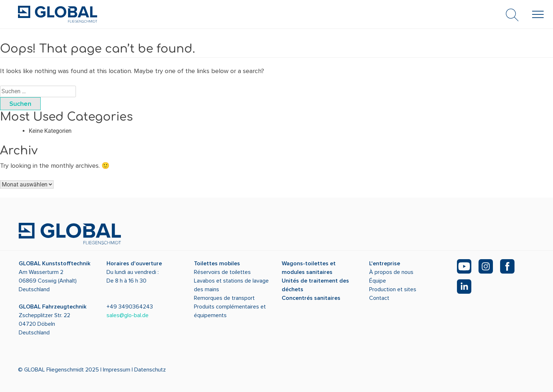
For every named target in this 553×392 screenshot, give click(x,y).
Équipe (378, 281)
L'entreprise (385, 263)
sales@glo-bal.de (128, 315)
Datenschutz (150, 370)
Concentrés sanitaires (311, 298)
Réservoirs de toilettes (222, 272)
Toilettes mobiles (217, 263)
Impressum (117, 370)
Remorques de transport (224, 298)
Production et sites (393, 289)
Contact (379, 298)
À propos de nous (391, 272)
